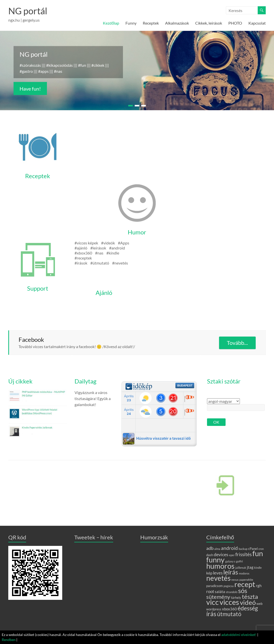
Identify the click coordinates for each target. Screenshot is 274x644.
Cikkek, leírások (209, 23)
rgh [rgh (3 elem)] (259, 586)
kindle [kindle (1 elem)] (258, 568)
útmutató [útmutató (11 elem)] (229, 614)
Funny (131, 23)
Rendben (9, 640)
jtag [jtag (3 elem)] (250, 567)
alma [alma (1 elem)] (217, 549)
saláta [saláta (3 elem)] (220, 592)
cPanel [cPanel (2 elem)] (253, 549)
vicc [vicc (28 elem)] (213, 602)
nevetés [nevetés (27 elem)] (218, 578)
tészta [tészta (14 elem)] (250, 596)
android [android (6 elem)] (229, 548)
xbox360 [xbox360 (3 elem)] (229, 609)
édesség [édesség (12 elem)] (248, 608)
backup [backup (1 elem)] (243, 549)
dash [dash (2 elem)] (210, 555)
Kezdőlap (111, 23)
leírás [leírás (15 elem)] (231, 572)
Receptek (151, 23)
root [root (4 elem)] (210, 591)
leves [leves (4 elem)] (218, 573)
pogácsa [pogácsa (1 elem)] (229, 586)
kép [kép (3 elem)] (209, 573)
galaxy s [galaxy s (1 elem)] (230, 561)
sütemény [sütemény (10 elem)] (218, 597)
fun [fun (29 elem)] (258, 553)
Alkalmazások (177, 23)
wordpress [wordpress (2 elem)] (214, 609)
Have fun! (30, 89)
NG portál (28, 11)
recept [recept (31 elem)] (245, 584)
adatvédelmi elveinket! (239, 635)
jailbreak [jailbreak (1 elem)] (241, 568)
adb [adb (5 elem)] (210, 548)
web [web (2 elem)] (259, 604)
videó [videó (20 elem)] (248, 602)
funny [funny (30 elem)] (215, 560)
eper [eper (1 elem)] (232, 555)
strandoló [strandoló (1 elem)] (232, 592)
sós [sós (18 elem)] (243, 591)
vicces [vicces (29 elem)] (229, 602)
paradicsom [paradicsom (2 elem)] (215, 586)
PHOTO (235, 23)
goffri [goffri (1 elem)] (239, 561)
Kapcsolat (257, 23)
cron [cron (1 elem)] (261, 549)
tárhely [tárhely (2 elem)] (236, 598)
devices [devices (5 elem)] (221, 554)
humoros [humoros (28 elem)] (220, 566)
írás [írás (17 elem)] (211, 614)
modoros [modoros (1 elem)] (244, 573)
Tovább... (237, 343)
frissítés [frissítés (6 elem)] (244, 554)
